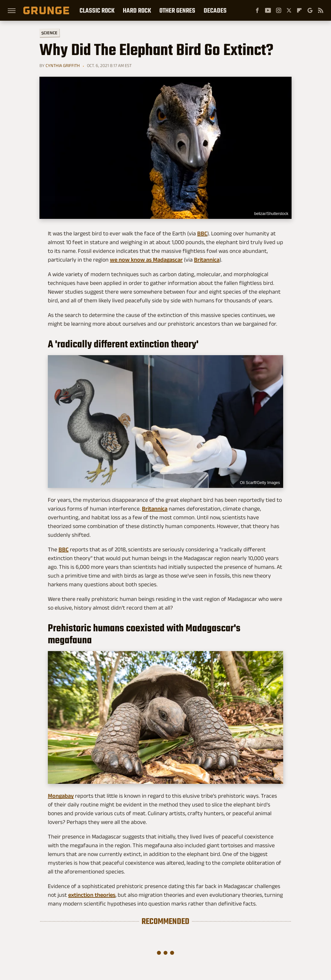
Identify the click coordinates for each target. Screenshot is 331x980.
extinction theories (92, 895)
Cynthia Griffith (63, 65)
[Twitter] (289, 10)
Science (49, 33)
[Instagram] (279, 10)
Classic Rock (97, 10)
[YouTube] (268, 10)
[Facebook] (257, 10)
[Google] (310, 10)
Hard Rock (137, 10)
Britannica (207, 260)
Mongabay (61, 796)
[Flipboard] (299, 10)
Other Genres (177, 10)
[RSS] (321, 10)
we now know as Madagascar (146, 260)
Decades (215, 10)
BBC (202, 233)
